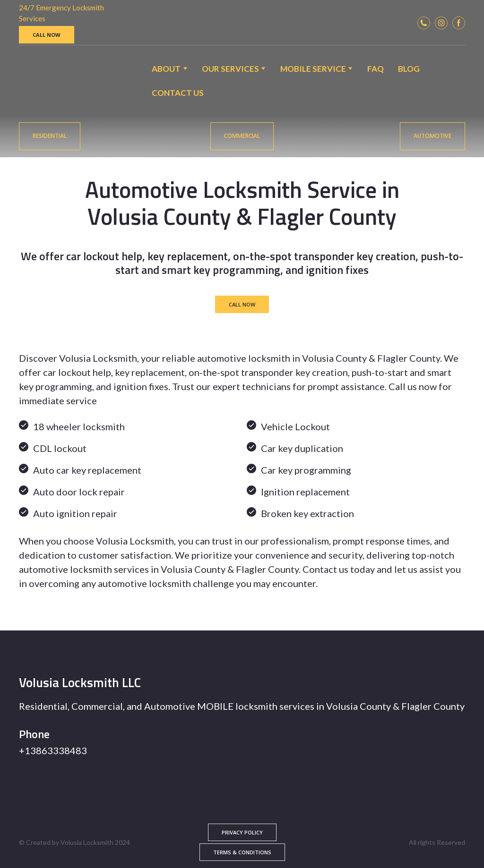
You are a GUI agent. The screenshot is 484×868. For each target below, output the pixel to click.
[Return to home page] (43, 81)
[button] (47, 35)
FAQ (376, 69)
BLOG (409, 69)
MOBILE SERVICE (313, 69)
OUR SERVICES (230, 69)
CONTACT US (178, 93)
